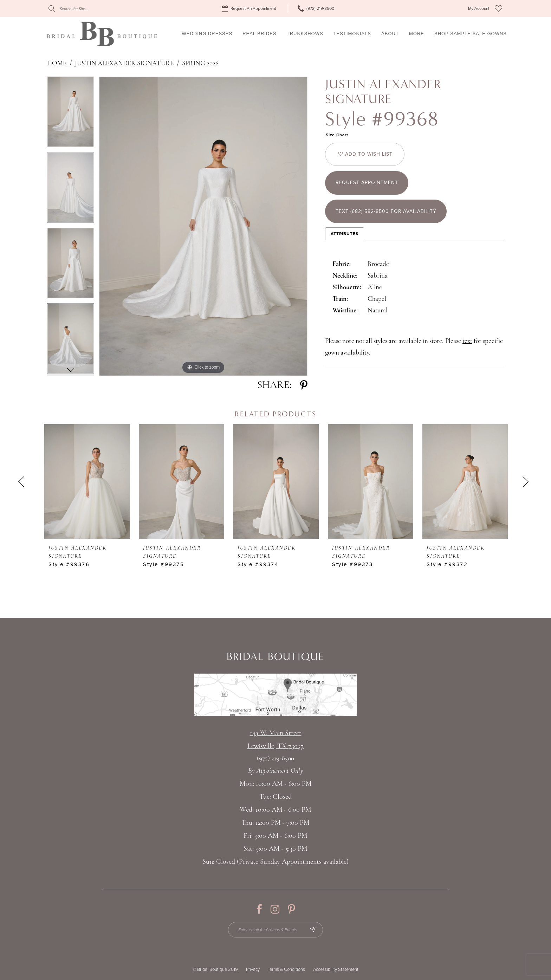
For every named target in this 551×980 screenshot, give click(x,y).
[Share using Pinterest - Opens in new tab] (304, 385)
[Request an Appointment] (250, 9)
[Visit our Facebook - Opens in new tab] (259, 909)
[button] (479, 9)
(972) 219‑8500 (275, 759)
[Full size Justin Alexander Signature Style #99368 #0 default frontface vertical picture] (203, 226)
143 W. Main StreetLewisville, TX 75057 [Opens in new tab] (275, 740)
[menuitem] (250, 9)
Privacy (253, 969)
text (467, 342)
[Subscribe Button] (313, 930)
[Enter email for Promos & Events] (276, 930)
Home (57, 64)
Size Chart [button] (337, 135)
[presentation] (87, 482)
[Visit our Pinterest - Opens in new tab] (291, 909)
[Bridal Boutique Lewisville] (102, 34)
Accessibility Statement (336, 969)
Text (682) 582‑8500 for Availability (386, 212)
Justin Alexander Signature (124, 64)
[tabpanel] (71, 114)
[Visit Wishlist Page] (498, 8)
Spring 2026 (200, 64)
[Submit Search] (52, 9)
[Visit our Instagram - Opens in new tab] (275, 909)
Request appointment (367, 183)
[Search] (91, 9)
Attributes (345, 234)
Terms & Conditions (286, 969)
